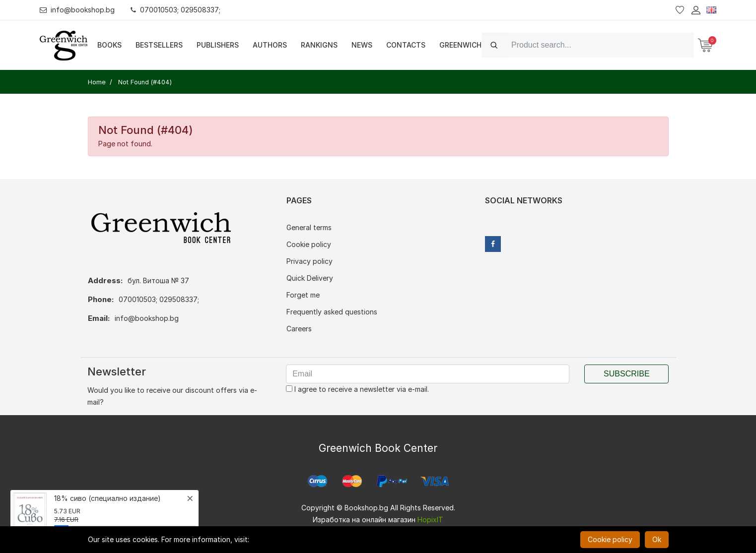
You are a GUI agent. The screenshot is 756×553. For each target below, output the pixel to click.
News (362, 45)
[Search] (600, 45)
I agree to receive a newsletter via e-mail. (357, 389)
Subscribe (626, 374)
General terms (309, 227)
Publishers (218, 45)
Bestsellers (159, 45)
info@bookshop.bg (77, 10)
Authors (270, 45)
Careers (299, 329)
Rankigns (319, 45)
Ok (657, 539)
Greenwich (460, 45)
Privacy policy (309, 261)
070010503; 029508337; (175, 10)
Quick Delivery (310, 278)
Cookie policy (309, 244)
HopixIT (430, 520)
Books (109, 45)
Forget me (303, 295)
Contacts (406, 45)
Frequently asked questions (332, 312)
